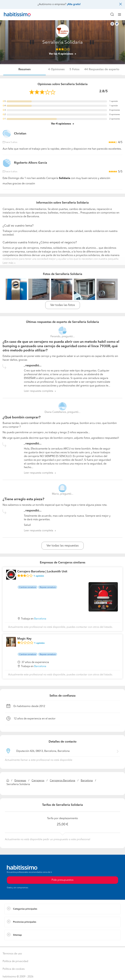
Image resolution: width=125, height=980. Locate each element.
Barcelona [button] (40, 619)
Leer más (8, 263)
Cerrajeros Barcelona (62, 781)
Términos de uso (12, 954)
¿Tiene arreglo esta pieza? (23, 499)
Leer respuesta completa (39, 391)
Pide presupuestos (62, 880)
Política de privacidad (15, 961)
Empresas (20, 781)
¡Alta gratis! (74, 4)
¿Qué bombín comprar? (22, 417)
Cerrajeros (38, 781)
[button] (62, 909)
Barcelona (87, 781)
